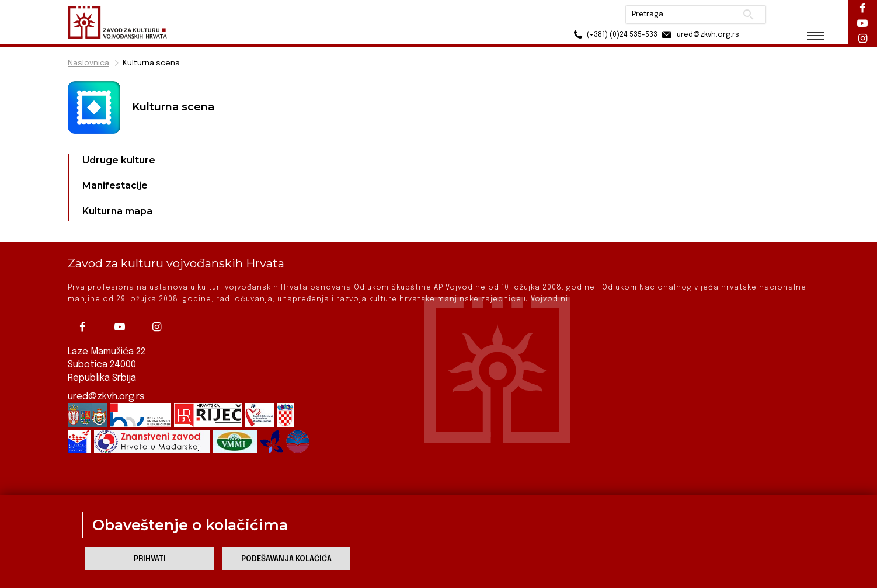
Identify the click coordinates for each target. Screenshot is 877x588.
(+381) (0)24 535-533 (614, 35)
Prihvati (150, 559)
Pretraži (748, 15)
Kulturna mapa (117, 211)
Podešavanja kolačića (286, 559)
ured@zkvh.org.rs (106, 397)
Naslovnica (88, 63)
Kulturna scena (151, 63)
